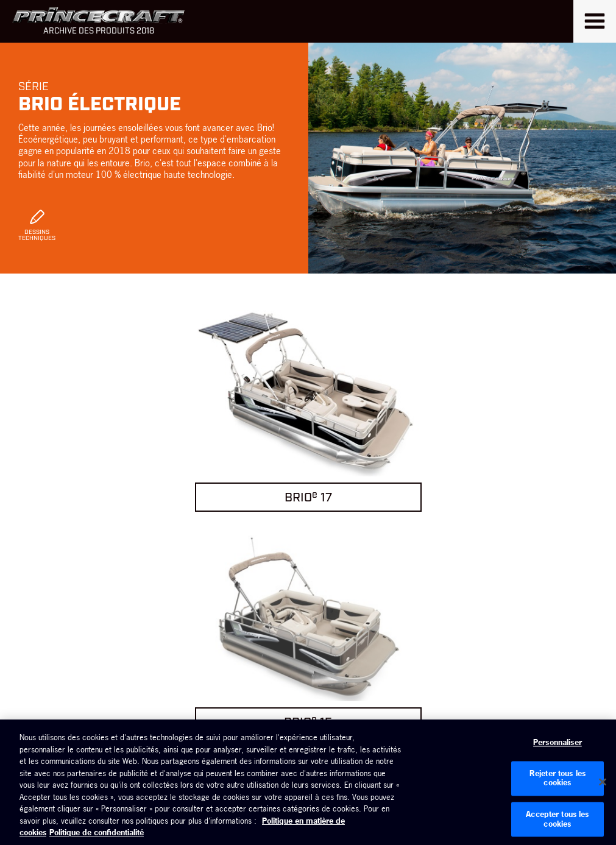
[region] (308, 782)
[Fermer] (603, 782)
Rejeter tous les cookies (558, 778)
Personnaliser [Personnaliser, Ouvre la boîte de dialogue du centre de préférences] (558, 743)
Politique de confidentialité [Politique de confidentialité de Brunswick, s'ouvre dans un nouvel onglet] (97, 832)
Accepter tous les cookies (557, 819)
